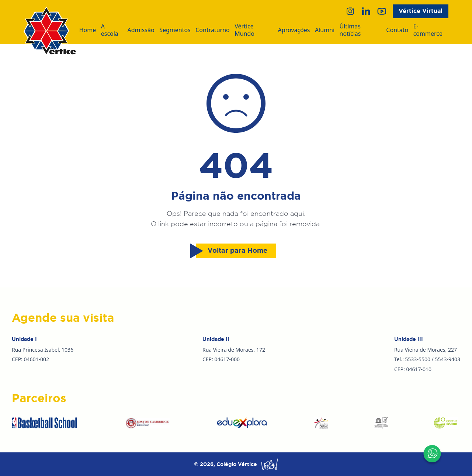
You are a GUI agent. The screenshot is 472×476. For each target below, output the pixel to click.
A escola (110, 30)
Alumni (325, 30)
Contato (397, 30)
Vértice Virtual (421, 11)
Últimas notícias (350, 30)
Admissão (141, 30)
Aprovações (294, 30)
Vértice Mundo (244, 30)
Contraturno (213, 30)
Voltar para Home (232, 251)
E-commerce (428, 30)
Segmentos (175, 30)
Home (88, 30)
